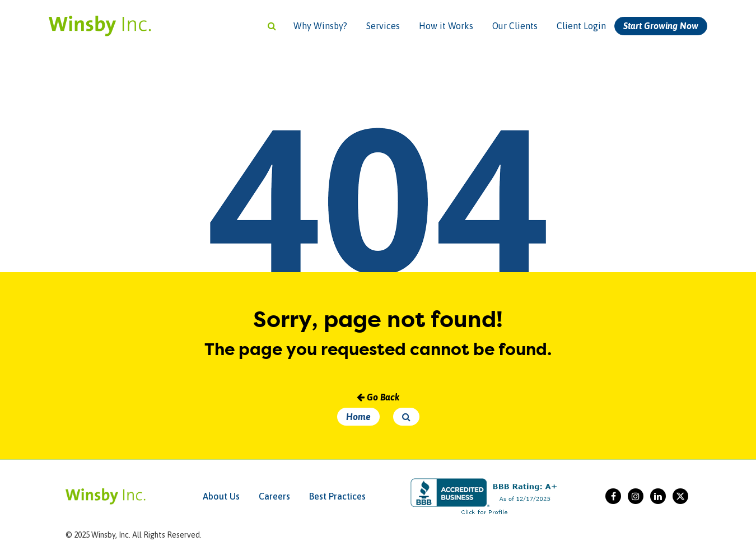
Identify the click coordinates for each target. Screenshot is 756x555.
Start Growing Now (661, 26)
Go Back (378, 397)
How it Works (446, 26)
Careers (274, 496)
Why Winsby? (320, 26)
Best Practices (337, 496)
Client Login (581, 26)
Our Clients (515, 26)
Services (383, 26)
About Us (221, 496)
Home (358, 417)
